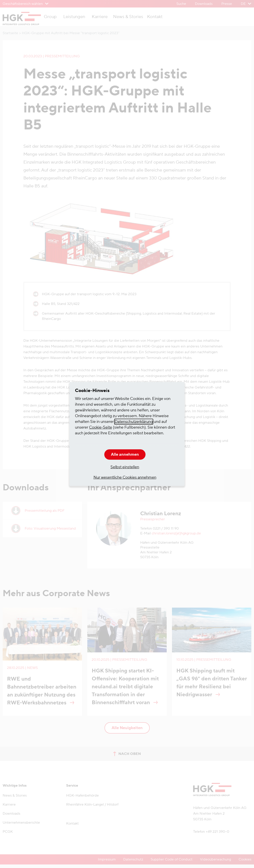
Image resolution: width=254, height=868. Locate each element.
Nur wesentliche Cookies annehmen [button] (125, 477)
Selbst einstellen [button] (125, 467)
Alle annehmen (125, 455)
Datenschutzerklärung (134, 422)
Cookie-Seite (101, 427)
